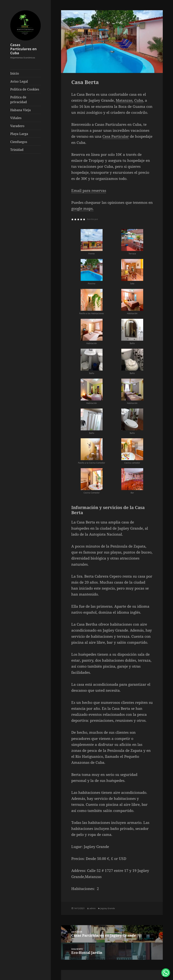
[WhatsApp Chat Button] (166, 973)
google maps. (82, 208)
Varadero (17, 126)
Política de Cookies (25, 89)
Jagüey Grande (108, 908)
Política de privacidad (19, 99)
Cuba (139, 100)
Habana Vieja (20, 110)
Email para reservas (89, 190)
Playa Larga (19, 134)
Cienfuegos (19, 142)
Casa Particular (116, 136)
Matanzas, (124, 100)
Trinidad (17, 150)
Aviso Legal (19, 81)
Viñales (16, 118)
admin (93, 908)
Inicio (15, 73)
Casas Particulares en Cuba (23, 49)
